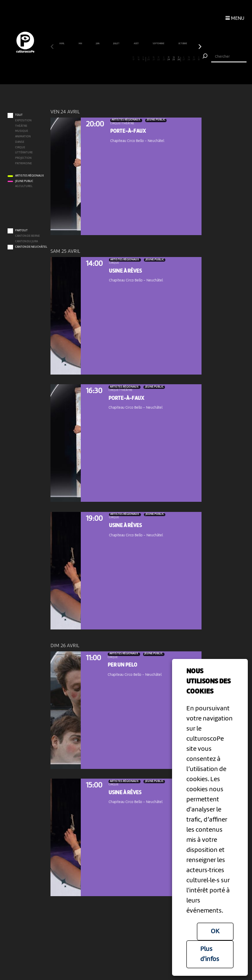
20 (149, 59)
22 (159, 59)
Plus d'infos (210, 954)
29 (194, 59)
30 (199, 59)
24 (169, 59)
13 (113, 59)
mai (81, 44)
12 (108, 59)
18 (139, 59)
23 (164, 59)
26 (179, 59)
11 (103, 59)
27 (184, 59)
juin (98, 44)
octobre (183, 44)
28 (189, 59)
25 (174, 59)
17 (134, 59)
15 (123, 59)
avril (62, 44)
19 (143, 59)
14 (118, 59)
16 (129, 59)
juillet (117, 44)
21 (154, 59)
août (137, 44)
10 (98, 59)
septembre (159, 44)
